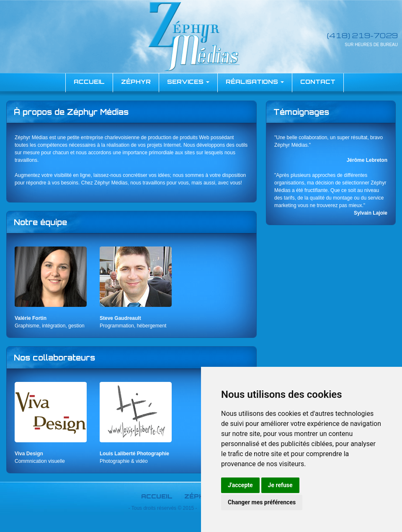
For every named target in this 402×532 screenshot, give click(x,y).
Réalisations (255, 82)
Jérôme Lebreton (367, 160)
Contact (318, 82)
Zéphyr (136, 82)
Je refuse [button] (280, 485)
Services (188, 82)
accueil (89, 82)
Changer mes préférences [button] (262, 502)
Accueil (157, 496)
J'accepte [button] (240, 485)
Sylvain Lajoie (371, 213)
